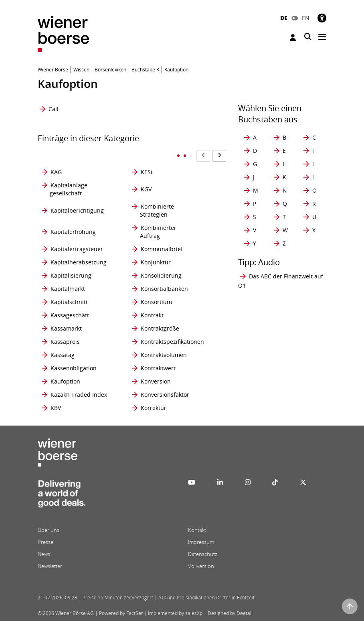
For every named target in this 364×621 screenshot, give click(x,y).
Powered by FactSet (121, 613)
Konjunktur (156, 262)
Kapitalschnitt (69, 302)
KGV (146, 189)
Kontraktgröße (160, 328)
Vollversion (201, 566)
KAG (56, 172)
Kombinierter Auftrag (158, 232)
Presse (45, 542)
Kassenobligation (74, 368)
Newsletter (50, 566)
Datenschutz (203, 554)
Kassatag (63, 355)
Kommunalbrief (162, 249)
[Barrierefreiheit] (322, 18)
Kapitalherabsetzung (79, 262)
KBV (56, 408)
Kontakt (197, 530)
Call (54, 109)
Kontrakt (152, 315)
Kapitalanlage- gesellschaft (70, 189)
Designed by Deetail (230, 613)
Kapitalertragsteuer (77, 249)
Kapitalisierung (71, 275)
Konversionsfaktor (165, 395)
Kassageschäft (70, 315)
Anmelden (293, 38)
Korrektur (154, 408)
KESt (147, 172)
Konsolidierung (161, 275)
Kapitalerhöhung (73, 232)
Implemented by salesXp (175, 613)
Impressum (201, 542)
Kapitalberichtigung (77, 210)
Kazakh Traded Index (79, 395)
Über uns (49, 530)
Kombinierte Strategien (157, 210)
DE (284, 18)
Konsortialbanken (164, 289)
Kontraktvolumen (164, 355)
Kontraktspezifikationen (172, 342)
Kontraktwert (158, 368)
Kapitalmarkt (68, 289)
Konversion (156, 381)
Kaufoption (65, 381)
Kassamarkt (66, 328)
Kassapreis (65, 342)
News (44, 554)
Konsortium (156, 302)
